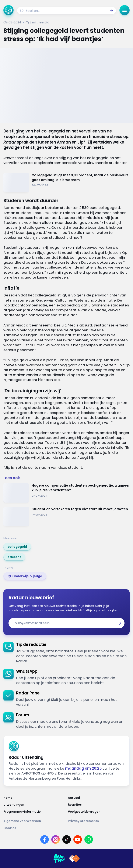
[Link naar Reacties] (99, 805)
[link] (17, 547)
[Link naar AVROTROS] (59, 858)
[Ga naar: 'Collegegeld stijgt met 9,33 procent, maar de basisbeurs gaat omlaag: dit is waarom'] (66, 183)
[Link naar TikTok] (67, 839)
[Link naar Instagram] (56, 839)
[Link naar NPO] (74, 858)
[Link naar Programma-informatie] (34, 812)
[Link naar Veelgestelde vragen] (99, 812)
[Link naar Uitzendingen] (34, 805)
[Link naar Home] (34, 798)
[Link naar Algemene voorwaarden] (34, 821)
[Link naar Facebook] (45, 839)
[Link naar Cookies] (66, 828)
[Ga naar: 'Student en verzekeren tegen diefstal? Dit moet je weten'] (66, 517)
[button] (111, 11)
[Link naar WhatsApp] (89, 839)
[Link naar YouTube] (78, 839)
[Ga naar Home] (8, 10)
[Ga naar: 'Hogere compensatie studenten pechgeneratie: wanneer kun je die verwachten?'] (66, 493)
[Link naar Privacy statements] (99, 821)
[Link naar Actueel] (99, 798)
